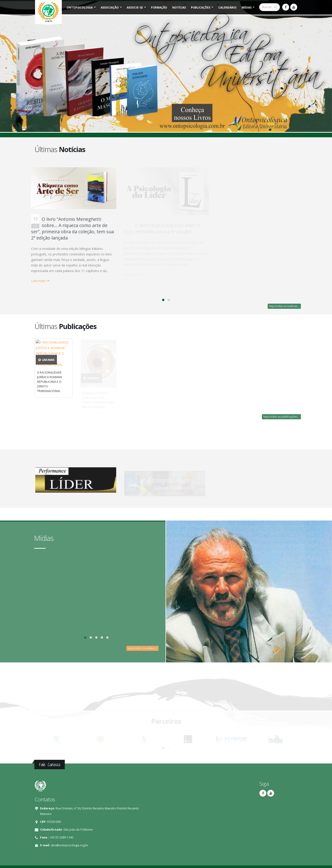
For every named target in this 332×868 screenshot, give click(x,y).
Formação (159, 7)
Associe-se (135, 7)
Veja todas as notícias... (284, 306)
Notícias (179, 7)
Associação (110, 7)
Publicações (201, 7)
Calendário (227, 7)
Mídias (247, 7)
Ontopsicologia (80, 7)
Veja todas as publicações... (281, 417)
